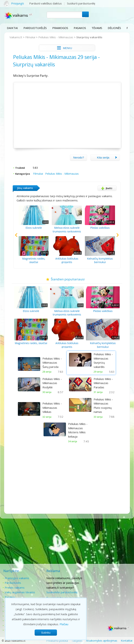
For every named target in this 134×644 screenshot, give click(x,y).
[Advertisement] (67, 477)
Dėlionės (114, 28)
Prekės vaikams (15, 587)
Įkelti (106, 188)
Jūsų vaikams (25, 188)
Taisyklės (77, 640)
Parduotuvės (13, 582)
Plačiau (64, 624)
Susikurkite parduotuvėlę (61, 592)
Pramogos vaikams (17, 578)
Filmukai (30, 37)
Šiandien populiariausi (67, 279)
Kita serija (107, 157)
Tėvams (97, 28)
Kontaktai (105, 578)
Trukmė (20, 168)
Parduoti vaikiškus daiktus (46, 3)
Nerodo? (78, 157)
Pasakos (80, 28)
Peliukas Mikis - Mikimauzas (56, 37)
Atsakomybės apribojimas (102, 640)
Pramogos (60, 28)
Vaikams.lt (16, 37)
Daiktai (12, 28)
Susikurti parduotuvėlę (81, 3)
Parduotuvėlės (35, 28)
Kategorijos (23, 174)
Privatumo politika (57, 640)
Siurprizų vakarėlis (90, 37)
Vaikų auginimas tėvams (20, 592)
